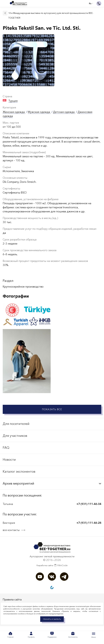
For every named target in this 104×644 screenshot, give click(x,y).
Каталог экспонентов (19, 471)
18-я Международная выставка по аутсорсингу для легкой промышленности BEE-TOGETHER (51, 15)
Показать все (52, 409)
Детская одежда (64, 112)
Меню (94, 635)
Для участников (15, 436)
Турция (13, 101)
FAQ (6, 448)
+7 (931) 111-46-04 (89, 504)
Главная (10, 635)
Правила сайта (12, 599)
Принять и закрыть (52, 619)
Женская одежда (14, 112)
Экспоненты (73, 635)
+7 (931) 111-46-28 (89, 523)
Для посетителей (16, 424)
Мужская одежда (39, 112)
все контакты (11, 530)
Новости (9, 460)
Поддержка (52, 635)
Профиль (31, 635)
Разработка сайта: (52, 565)
